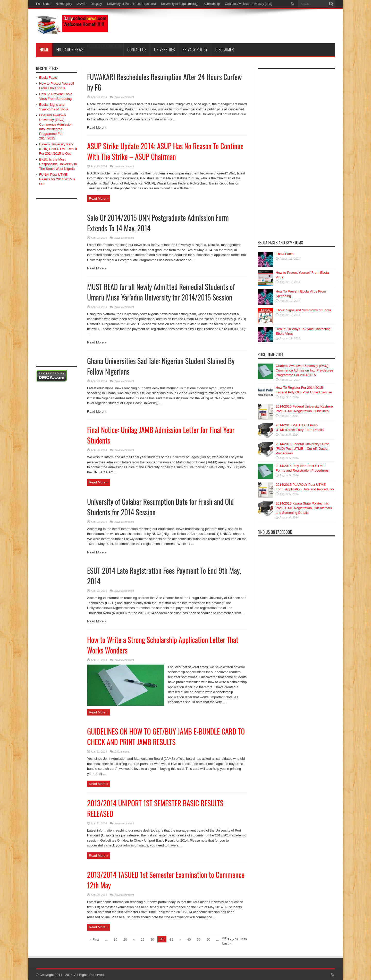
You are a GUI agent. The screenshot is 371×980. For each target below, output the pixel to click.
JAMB (81, 4)
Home (44, 50)
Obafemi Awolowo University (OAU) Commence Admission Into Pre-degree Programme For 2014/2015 (304, 370)
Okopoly (96, 4)
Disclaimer (225, 50)
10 (115, 939)
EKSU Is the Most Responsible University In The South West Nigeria (58, 164)
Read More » (99, 198)
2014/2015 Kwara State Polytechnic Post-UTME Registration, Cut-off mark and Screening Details (304, 508)
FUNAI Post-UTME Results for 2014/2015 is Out (57, 179)
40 (189, 939)
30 (152, 939)
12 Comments (122, 752)
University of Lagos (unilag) (180, 4)
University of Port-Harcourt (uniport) (131, 4)
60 (208, 939)
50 (199, 939)
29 (142, 939)
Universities (164, 50)
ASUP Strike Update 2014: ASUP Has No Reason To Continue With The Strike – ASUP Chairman (165, 151)
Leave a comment (124, 166)
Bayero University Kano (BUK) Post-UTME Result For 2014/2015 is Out (58, 149)
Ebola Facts (48, 78)
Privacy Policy (195, 50)
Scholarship (212, 4)
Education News (70, 50)
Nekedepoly (64, 4)
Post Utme (43, 4)
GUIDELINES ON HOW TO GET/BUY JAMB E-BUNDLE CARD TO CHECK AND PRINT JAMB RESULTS (166, 737)
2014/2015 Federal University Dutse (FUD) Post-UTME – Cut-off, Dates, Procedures (302, 449)
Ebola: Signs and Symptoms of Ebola (303, 310)
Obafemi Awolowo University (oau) (248, 4)
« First (94, 939)
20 (125, 939)
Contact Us (137, 50)
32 (172, 939)
